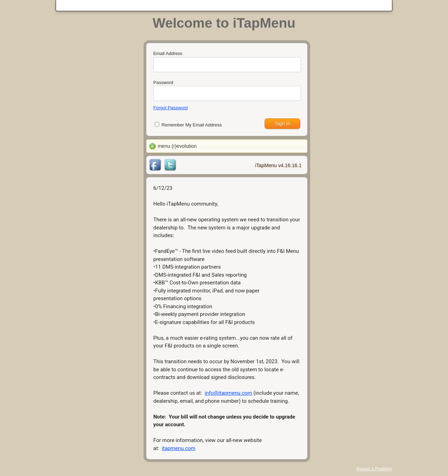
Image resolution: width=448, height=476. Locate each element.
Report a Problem (374, 469)
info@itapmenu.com (228, 393)
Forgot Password (170, 108)
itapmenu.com (178, 448)
